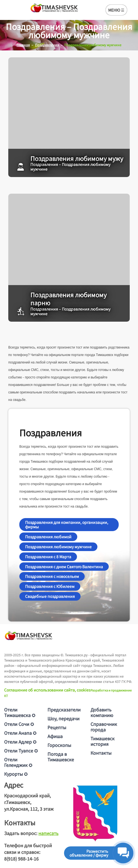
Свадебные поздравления (50, 596)
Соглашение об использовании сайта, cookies (47, 690)
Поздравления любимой (48, 537)
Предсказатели (64, 710)
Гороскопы (59, 745)
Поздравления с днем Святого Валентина (64, 567)
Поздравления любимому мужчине (58, 547)
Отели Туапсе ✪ (21, 751)
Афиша (55, 736)
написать (48, 833)
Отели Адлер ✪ (20, 742)
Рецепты (57, 727)
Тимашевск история (103, 741)
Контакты (101, 753)
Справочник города (104, 727)
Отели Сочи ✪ (19, 724)
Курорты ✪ (16, 774)
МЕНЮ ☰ (116, 10)
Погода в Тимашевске (61, 757)
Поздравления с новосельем (52, 576)
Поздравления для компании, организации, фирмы (67, 525)
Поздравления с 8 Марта (48, 557)
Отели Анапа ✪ (20, 733)
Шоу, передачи (63, 718)
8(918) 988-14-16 (21, 859)
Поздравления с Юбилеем (50, 586)
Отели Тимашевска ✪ (20, 712)
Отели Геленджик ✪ (18, 762)
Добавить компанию (102, 712)
